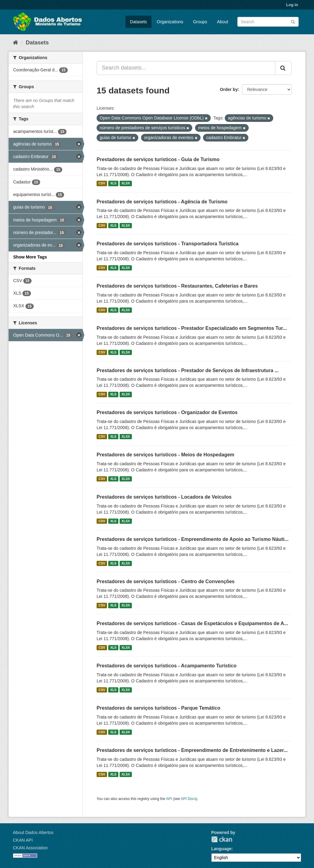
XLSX (126, 183)
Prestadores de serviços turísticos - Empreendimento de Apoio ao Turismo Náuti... (193, 539)
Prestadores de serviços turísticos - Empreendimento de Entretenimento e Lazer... (192, 750)
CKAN (222, 839)
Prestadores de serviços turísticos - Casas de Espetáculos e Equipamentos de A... (192, 623)
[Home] (15, 43)
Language (221, 849)
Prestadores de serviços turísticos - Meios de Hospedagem (165, 455)
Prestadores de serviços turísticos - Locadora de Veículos (164, 497)
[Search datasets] (268, 22)
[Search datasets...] (186, 68)
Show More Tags (30, 257)
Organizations (170, 22)
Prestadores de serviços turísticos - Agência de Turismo (162, 202)
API (169, 799)
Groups (200, 22)
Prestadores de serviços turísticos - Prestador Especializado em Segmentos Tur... (192, 328)
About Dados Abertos (33, 832)
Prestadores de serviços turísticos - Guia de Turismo (158, 159)
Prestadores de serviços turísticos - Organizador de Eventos (167, 412)
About (222, 22)
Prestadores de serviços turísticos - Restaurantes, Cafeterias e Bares (177, 286)
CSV (102, 183)
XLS (113, 183)
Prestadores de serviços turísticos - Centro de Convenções (166, 581)
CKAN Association (30, 848)
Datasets (138, 22)
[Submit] (293, 21)
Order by (229, 89)
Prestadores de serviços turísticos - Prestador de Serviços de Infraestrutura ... (188, 370)
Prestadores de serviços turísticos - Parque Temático (158, 708)
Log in (292, 5)
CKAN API (23, 840)
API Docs (189, 799)
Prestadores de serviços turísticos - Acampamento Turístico (167, 666)
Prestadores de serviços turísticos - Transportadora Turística (168, 244)
